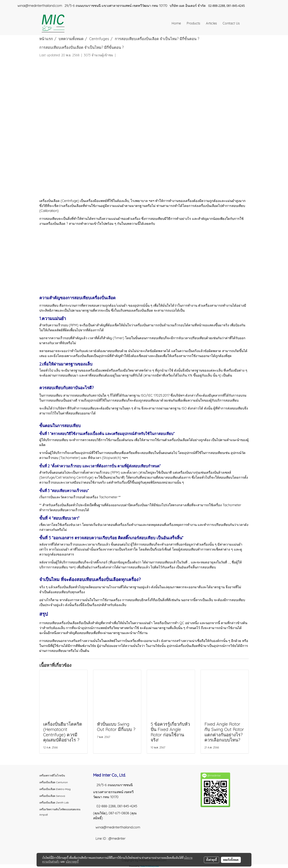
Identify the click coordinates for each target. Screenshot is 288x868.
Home (176, 23)
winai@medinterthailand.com (118, 827)
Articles (211, 23)
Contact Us (231, 23)
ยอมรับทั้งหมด (231, 860)
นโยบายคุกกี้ (72, 862)
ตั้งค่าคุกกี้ (211, 860)
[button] (246, 23)
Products (193, 23)
